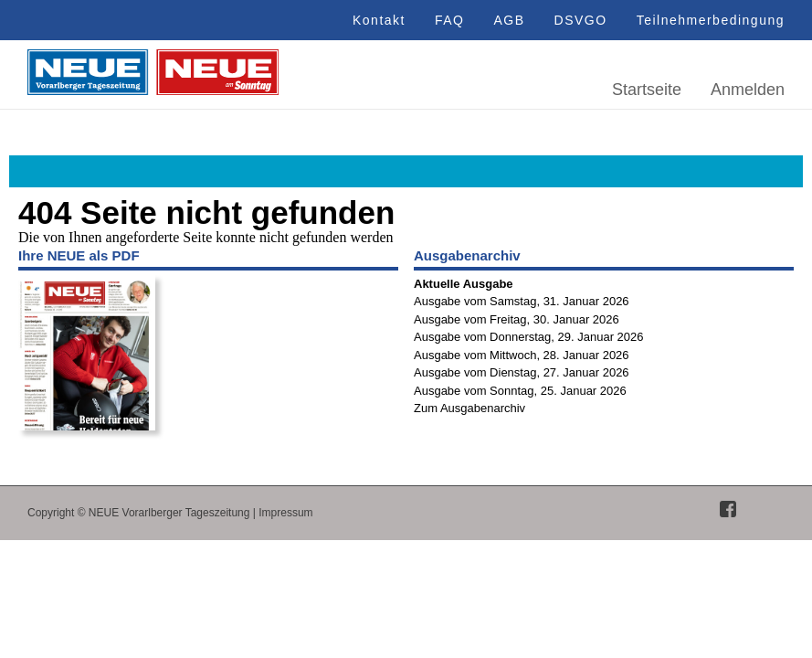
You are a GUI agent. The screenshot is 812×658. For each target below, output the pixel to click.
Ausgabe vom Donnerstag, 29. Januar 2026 (529, 337)
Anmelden (748, 90)
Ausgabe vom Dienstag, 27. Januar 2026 (522, 372)
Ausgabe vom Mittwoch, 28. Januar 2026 (522, 355)
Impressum (285, 513)
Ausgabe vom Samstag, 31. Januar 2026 (522, 301)
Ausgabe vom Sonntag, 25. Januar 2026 (520, 391)
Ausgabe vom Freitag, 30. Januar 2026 (517, 319)
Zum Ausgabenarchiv (469, 408)
